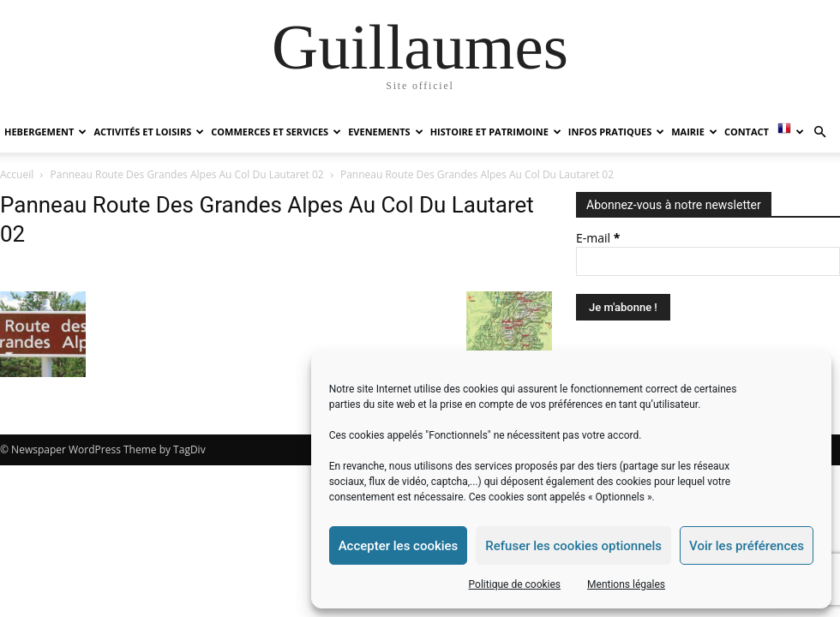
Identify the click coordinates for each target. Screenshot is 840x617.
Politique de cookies (515, 584)
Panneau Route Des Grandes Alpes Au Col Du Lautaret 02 (187, 174)
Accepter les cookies (399, 546)
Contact (747, 132)
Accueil (17, 174)
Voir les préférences (747, 546)
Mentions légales (626, 584)
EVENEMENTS (385, 132)
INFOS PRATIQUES (616, 132)
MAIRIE (694, 132)
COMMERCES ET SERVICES (276, 132)
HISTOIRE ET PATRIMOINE (496, 132)
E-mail (598, 238)
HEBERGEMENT (45, 132)
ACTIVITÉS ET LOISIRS (149, 132)
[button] (819, 132)
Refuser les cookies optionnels (573, 546)
